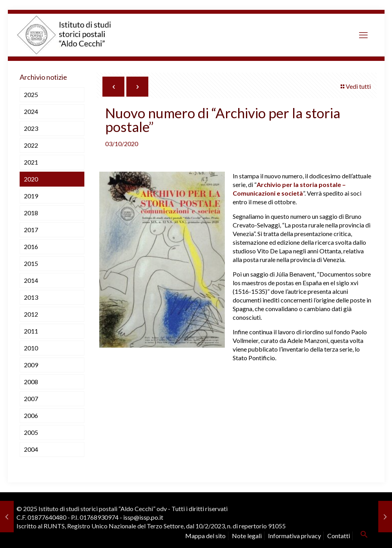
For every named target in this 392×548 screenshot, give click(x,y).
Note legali (247, 536)
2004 (31, 449)
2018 (31, 213)
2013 (31, 297)
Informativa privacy (294, 536)
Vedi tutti (355, 86)
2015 (31, 263)
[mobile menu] (363, 35)
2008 (31, 382)
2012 (31, 314)
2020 (31, 179)
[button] (364, 536)
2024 (31, 111)
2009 (31, 365)
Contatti (339, 536)
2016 (31, 247)
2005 (31, 432)
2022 (31, 145)
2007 (31, 399)
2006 (31, 415)
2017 (31, 230)
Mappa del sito (205, 536)
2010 (31, 348)
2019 (31, 196)
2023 (31, 128)
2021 (31, 162)
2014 (31, 280)
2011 (31, 331)
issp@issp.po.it (143, 517)
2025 (31, 94)
